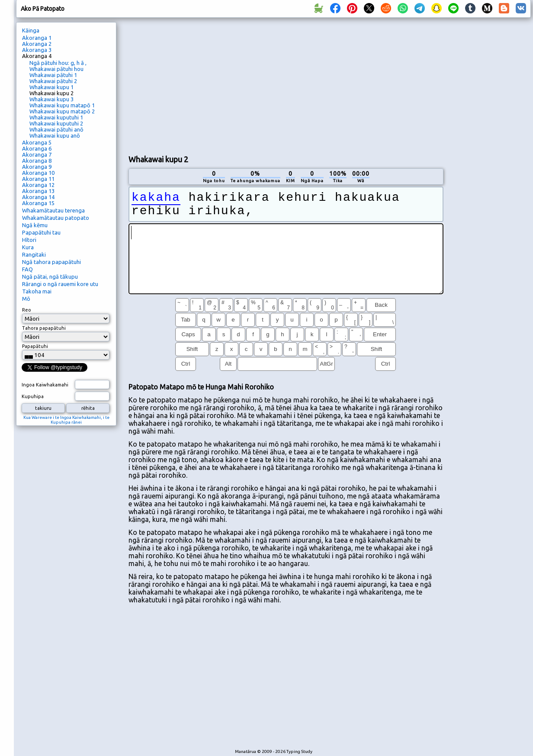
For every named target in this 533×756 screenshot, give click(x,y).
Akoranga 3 (37, 50)
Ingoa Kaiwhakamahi (45, 385)
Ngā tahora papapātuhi (51, 262)
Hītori (29, 240)
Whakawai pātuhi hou (56, 69)
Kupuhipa (33, 396)
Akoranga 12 (38, 185)
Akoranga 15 (38, 203)
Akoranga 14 (38, 197)
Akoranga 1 (37, 38)
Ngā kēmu (35, 225)
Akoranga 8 (37, 161)
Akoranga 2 (37, 44)
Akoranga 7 (37, 154)
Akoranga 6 (37, 148)
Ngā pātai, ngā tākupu (50, 277)
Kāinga (31, 30)
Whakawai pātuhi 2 (53, 81)
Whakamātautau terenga (53, 210)
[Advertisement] (276, 85)
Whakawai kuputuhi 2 (56, 123)
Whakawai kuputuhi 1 (56, 117)
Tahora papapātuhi (44, 328)
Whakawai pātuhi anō (56, 129)
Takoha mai (37, 291)
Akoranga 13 (38, 191)
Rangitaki (34, 254)
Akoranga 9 (37, 167)
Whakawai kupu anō (55, 135)
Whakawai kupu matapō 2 (62, 111)
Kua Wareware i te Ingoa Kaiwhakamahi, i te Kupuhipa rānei (66, 420)
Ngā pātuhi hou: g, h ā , (58, 63)
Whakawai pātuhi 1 (53, 75)
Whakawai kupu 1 (51, 87)
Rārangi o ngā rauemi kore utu (60, 284)
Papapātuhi (35, 346)
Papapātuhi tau (41, 232)
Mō (26, 299)
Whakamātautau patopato (56, 218)
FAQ (27, 269)
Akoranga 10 (38, 173)
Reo (27, 310)
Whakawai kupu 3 (51, 99)
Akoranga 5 (37, 142)
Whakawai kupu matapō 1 (62, 105)
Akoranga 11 (38, 179)
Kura (28, 247)
